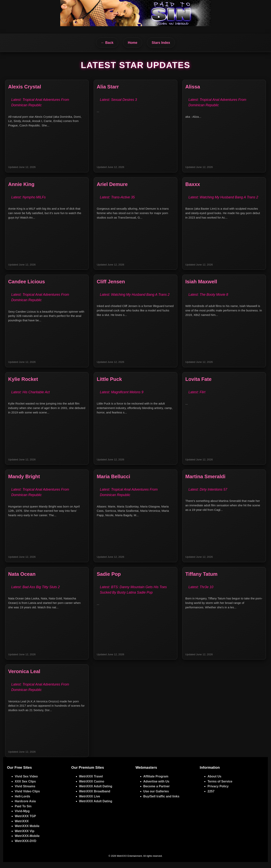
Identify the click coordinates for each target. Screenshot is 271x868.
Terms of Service (220, 787)
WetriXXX (22, 827)
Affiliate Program (156, 783)
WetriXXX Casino (92, 787)
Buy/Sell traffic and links (161, 802)
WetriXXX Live (90, 802)
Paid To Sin (23, 812)
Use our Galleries (156, 798)
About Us (214, 783)
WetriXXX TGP (25, 822)
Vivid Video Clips (27, 798)
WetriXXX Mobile (27, 832)
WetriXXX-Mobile (27, 842)
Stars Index (161, 43)
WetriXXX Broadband (95, 798)
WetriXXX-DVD (26, 847)
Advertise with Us (156, 787)
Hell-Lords (22, 802)
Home (133, 43)
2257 (211, 798)
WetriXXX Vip (25, 837)
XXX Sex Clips (25, 787)
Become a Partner (157, 792)
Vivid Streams (25, 792)
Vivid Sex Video (26, 783)
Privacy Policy (218, 792)
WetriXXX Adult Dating (96, 792)
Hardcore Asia (25, 807)
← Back (107, 43)
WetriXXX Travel (91, 783)
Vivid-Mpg (22, 817)
